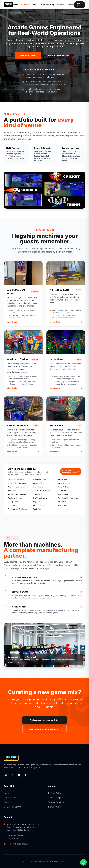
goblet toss (62, 491)
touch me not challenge (17, 509)
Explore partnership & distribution (44, 729)
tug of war (37, 509)
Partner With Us (55, 793)
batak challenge (64, 483)
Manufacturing (48, 5)
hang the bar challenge (17, 494)
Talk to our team (28, 55)
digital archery (63, 487)
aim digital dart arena (16, 479)
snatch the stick (39, 505)
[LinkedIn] (6, 775)
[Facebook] (25, 775)
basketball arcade (40, 483)
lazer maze (37, 494)
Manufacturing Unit (12, 807)
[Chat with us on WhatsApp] (83, 862)
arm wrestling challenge (17, 483)
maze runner (63, 494)
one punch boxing (15, 498)
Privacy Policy (54, 807)
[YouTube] (19, 775)
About (36, 5)
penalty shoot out (14, 502)
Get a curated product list (44, 720)
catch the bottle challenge (18, 487)
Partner (60, 5)
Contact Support (56, 798)
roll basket (62, 502)
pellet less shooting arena (68, 498)
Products (25, 5)
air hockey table (39, 479)
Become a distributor (58, 56)
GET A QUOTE (80, 5)
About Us (8, 802)
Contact (70, 5)
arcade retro (63, 479)
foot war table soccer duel (44, 491)
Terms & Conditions (57, 802)
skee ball (11, 505)
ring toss (36, 502)
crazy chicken (38, 487)
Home (15, 5)
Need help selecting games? (71, 471)
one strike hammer (40, 498)
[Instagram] (13, 775)
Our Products (10, 798)
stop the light (63, 505)
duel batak (12, 491)
